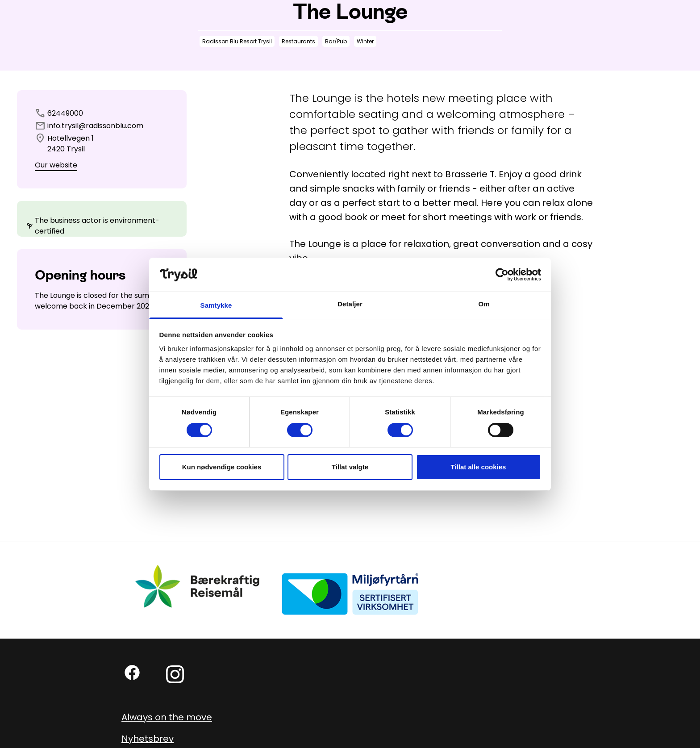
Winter (365, 41)
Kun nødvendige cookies (222, 467)
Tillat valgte (350, 467)
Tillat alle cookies (479, 467)
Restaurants (298, 41)
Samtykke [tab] (216, 305)
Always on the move (167, 717)
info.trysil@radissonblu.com (95, 126)
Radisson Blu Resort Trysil (237, 41)
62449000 (65, 113)
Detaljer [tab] (350, 304)
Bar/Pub (336, 41)
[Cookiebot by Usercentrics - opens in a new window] (502, 275)
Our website (56, 165)
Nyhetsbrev (148, 739)
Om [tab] (484, 304)
